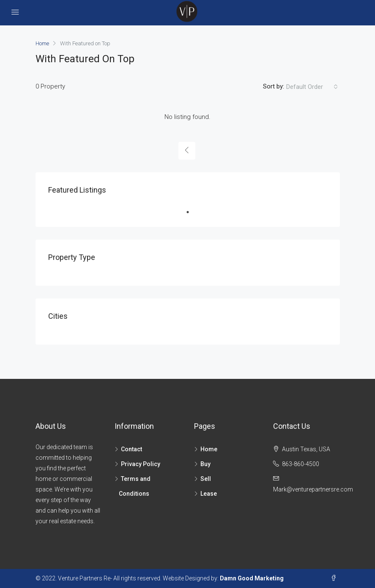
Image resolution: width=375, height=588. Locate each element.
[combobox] (312, 87)
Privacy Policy (141, 464)
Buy (205, 464)
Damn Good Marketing (252, 578)
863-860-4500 (301, 464)
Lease (209, 494)
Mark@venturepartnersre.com (313, 489)
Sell (206, 479)
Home (209, 449)
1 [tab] (192, 212)
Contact (131, 449)
